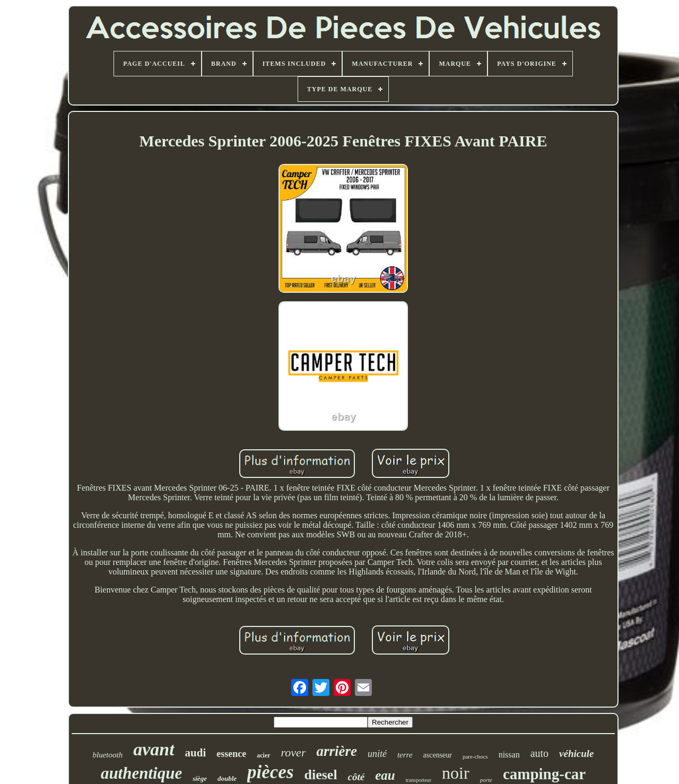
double (227, 778)
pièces (270, 772)
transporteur (419, 780)
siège (200, 778)
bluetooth (107, 755)
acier (263, 755)
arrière (337, 751)
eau (385, 775)
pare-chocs (475, 756)
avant (154, 749)
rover (294, 752)
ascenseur (438, 755)
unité (377, 754)
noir (456, 773)
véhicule (576, 753)
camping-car (544, 774)
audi (196, 753)
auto (539, 753)
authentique (141, 773)
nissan (509, 755)
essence (231, 754)
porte (486, 780)
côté (356, 777)
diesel (321, 775)
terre (405, 755)
